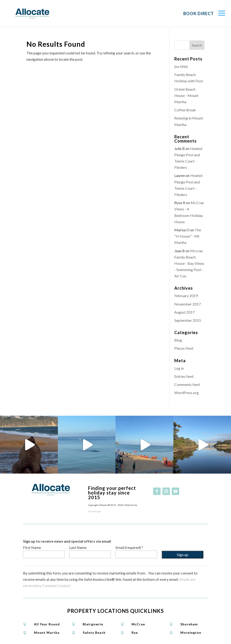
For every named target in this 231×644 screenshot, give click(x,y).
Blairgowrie (93, 624)
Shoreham (189, 624)
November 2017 (188, 304)
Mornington (191, 632)
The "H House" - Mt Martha (188, 236)
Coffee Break (185, 110)
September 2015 (188, 320)
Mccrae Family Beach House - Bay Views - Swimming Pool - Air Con (189, 263)
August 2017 (185, 312)
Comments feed (187, 384)
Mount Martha (47, 632)
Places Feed (184, 348)
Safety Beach (94, 632)
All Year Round (47, 624)
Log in (179, 368)
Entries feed (184, 376)
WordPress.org (186, 393)
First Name (32, 547)
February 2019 (186, 296)
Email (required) (129, 547)
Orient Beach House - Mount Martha (186, 95)
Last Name (78, 547)
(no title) (181, 66)
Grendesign (94, 511)
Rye (135, 632)
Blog (178, 340)
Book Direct (199, 13)
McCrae (138, 624)
